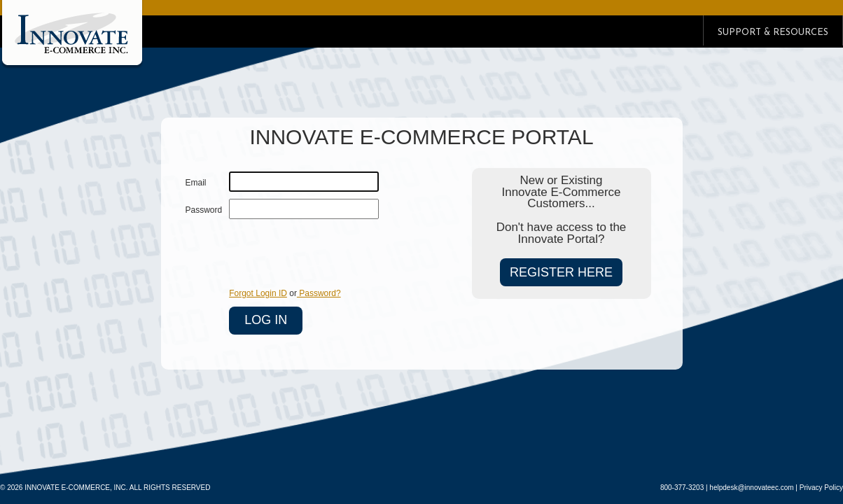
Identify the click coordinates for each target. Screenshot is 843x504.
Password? (319, 293)
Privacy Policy (821, 488)
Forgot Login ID (258, 293)
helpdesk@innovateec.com (751, 488)
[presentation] (335, 253)
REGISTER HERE (561, 272)
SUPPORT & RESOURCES (773, 33)
